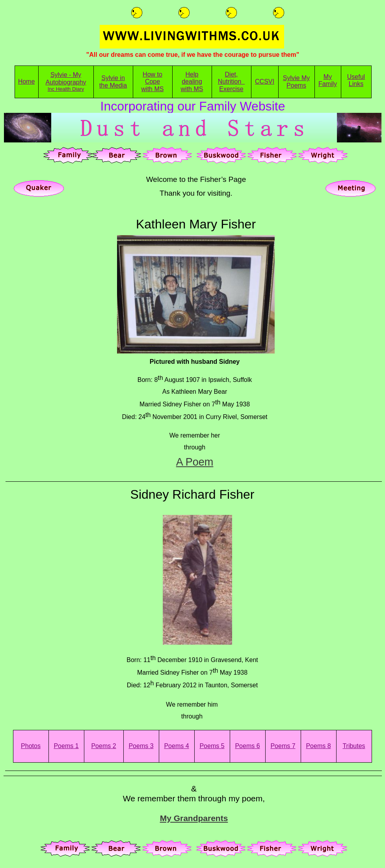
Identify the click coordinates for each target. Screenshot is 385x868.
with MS (153, 89)
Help (192, 74)
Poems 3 (141, 746)
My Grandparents (194, 818)
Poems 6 (247, 746)
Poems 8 (318, 746)
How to (153, 74)
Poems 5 (212, 746)
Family (328, 84)
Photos (31, 746)
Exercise (231, 89)
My (328, 77)
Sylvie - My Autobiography (66, 78)
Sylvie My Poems (296, 81)
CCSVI (265, 81)
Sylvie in (113, 78)
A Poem (195, 462)
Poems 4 (176, 746)
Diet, (232, 74)
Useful (356, 77)
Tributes (354, 746)
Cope (153, 81)
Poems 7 (283, 746)
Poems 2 (103, 746)
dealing (192, 81)
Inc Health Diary (66, 89)
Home (27, 81)
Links (356, 84)
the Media (113, 85)
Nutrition (231, 81)
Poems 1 (66, 746)
